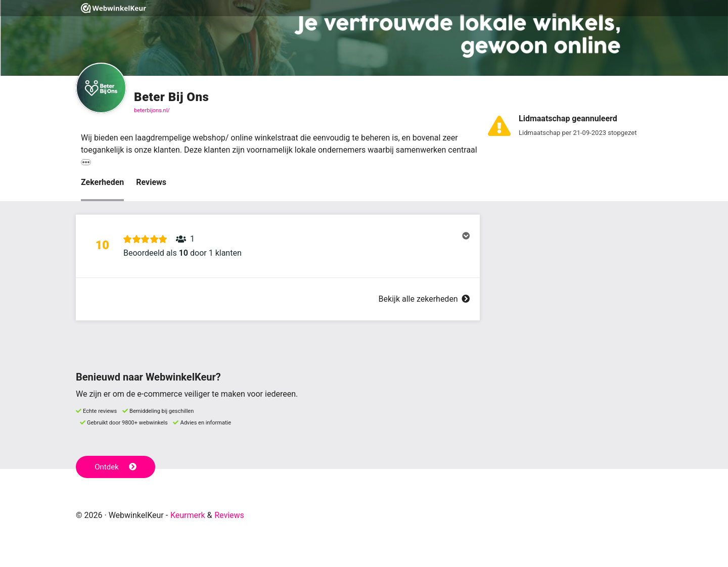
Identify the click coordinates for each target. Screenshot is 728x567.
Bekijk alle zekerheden (424, 299)
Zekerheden (102, 182)
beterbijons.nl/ (152, 110)
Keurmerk (188, 515)
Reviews (151, 182)
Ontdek (116, 467)
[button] (278, 246)
